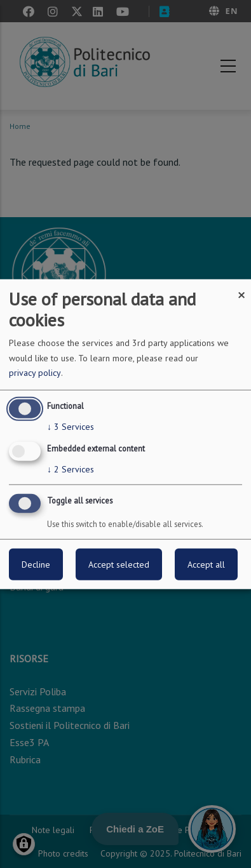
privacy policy (35, 373)
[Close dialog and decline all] (241, 287)
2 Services (71, 469)
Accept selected (119, 564)
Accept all (206, 564)
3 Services (71, 427)
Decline (36, 564)
